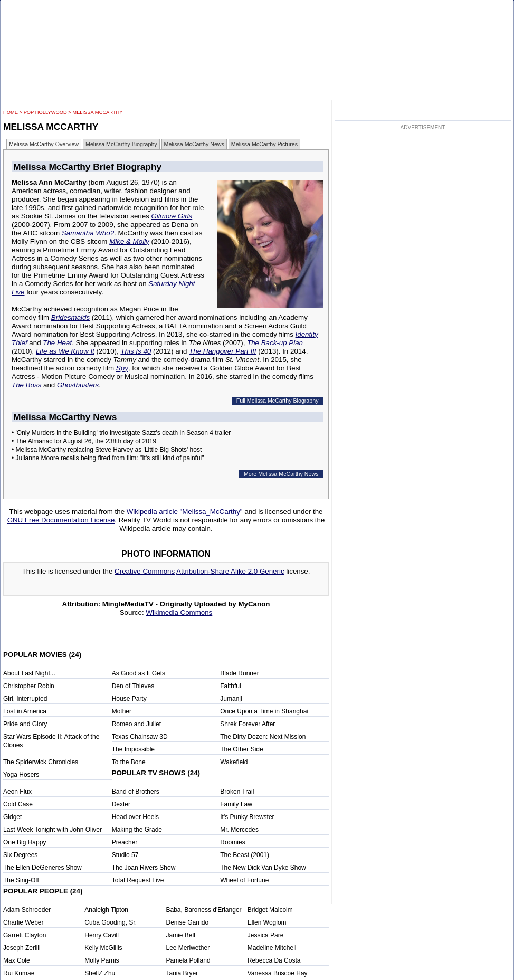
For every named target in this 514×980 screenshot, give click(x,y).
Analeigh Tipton (106, 910)
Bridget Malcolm (270, 910)
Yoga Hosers (21, 775)
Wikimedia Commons (179, 612)
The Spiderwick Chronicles (41, 762)
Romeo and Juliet (136, 724)
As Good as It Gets (139, 673)
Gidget (12, 817)
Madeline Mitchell (272, 948)
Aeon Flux (17, 792)
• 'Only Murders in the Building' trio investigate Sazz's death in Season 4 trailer (121, 433)
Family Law (236, 804)
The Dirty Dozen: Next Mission (263, 737)
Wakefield (234, 762)
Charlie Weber (23, 922)
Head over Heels (135, 817)
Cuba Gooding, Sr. (111, 922)
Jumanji (231, 699)
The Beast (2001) (245, 855)
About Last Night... (29, 673)
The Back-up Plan (275, 343)
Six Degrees (20, 855)
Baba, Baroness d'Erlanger (204, 910)
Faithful (230, 686)
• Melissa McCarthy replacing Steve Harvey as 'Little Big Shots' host (107, 450)
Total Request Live (138, 880)
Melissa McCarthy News (194, 144)
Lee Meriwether (188, 948)
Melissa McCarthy (97, 112)
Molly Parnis (102, 960)
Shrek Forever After (248, 724)
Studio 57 (125, 855)
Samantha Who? (88, 233)
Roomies (232, 842)
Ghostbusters (78, 385)
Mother (122, 711)
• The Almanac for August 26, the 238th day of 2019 (84, 441)
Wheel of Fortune (244, 880)
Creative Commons (145, 571)
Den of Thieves (133, 686)
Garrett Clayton (25, 935)
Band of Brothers (136, 792)
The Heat (57, 343)
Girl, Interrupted (25, 699)
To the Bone (129, 762)
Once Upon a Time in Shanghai (264, 711)
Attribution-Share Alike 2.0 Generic (230, 571)
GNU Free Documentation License (61, 520)
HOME (11, 112)
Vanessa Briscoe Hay (278, 973)
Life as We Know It (65, 351)
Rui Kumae (19, 973)
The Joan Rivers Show (144, 868)
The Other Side (241, 749)
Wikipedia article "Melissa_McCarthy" (185, 512)
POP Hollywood (45, 112)
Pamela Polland (188, 960)
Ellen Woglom (267, 922)
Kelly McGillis (103, 948)
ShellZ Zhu (100, 973)
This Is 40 (136, 351)
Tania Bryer (182, 973)
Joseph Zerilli (22, 948)
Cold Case (18, 804)
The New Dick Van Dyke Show (263, 868)
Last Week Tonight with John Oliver (53, 830)
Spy (122, 368)
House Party (129, 699)
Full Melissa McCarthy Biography (278, 401)
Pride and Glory (25, 724)
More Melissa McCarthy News (281, 474)
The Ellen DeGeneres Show (42, 868)
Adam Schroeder (27, 910)
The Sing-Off (21, 880)
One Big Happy (25, 842)
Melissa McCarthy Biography (121, 144)
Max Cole (17, 960)
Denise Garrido (188, 922)
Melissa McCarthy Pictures (264, 144)
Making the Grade (137, 830)
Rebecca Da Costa (274, 960)
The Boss (26, 385)
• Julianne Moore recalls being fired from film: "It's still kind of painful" (108, 458)
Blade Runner (239, 673)
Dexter (121, 804)
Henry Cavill (102, 935)
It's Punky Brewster (247, 817)
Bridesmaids (70, 317)
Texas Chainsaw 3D (140, 737)
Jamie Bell (181, 935)
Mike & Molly (129, 241)
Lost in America (25, 711)
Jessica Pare (266, 935)
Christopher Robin (29, 686)
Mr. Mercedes (239, 830)
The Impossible (133, 749)
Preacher (125, 842)
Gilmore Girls (172, 216)
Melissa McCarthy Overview (44, 144)
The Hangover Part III (222, 351)
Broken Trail (237, 792)
